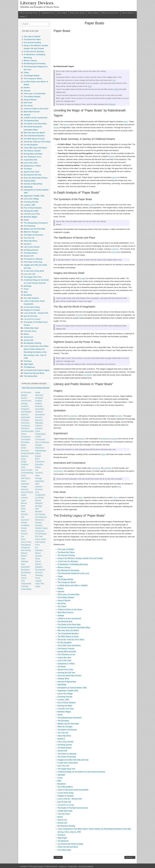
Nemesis (24, 514)
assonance (96, 468)
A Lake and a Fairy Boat (68, 763)
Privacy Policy (73, 866)
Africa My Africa (64, 736)
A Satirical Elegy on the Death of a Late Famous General (81, 772)
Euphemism (40, 462)
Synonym (39, 572)
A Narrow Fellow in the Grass (70, 609)
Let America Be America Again (70, 844)
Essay (23, 459)
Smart (60, 715)
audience (115, 249)
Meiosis (38, 500)
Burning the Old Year (66, 673)
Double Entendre (28, 453)
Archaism (39, 417)
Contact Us (63, 866)
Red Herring (26, 550)
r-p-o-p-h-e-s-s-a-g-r (66, 805)
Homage (38, 478)
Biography (39, 423)
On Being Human (65, 745)
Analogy (24, 403)
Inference (25, 489)
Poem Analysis (62, 13)
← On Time (58, 857)
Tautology (39, 575)
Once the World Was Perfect (69, 676)
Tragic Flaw (40, 584)
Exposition (39, 464)
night (90, 86)
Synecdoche (40, 570)
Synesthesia (26, 572)
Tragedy (38, 581)
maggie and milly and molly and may (73, 760)
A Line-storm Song (65, 793)
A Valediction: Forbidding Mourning (73, 564)
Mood (23, 509)
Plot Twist (39, 536)
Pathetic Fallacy (41, 528)
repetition (108, 468)
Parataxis (39, 525)
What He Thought (65, 727)
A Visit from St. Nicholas (68, 561)
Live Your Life (63, 766)
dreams (112, 104)
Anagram (39, 401)
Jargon (24, 495)
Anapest (38, 403)
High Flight (62, 838)
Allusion (24, 398)
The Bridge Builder (65, 579)
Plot (22, 536)
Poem (23, 539)
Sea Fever (62, 603)
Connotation (26, 439)
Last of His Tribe (64, 660)
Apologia (61, 775)
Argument (39, 420)
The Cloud (62, 606)
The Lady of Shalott (66, 549)
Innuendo (39, 489)
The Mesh (62, 667)
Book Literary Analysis (78, 13)
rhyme (116, 497)
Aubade (61, 615)
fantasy (112, 156)
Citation (22, 17)
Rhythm (24, 556)
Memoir (24, 503)
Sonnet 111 (62, 820)
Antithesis (39, 412)
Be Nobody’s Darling (66, 826)
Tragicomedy (26, 584)
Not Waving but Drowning (68, 570)
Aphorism (25, 415)
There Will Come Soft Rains (69, 645)
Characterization (27, 431)
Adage (38, 392)
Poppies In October (66, 796)
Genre (23, 476)
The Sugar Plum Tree (66, 769)
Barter (60, 817)
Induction (39, 487)
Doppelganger (41, 451)
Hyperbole (25, 484)
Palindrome (40, 520)
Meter (23, 506)
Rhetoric (24, 553)
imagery (83, 278)
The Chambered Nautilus (68, 633)
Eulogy (24, 462)
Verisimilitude (26, 589)
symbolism (73, 416)
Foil (37, 470)
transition (79, 315)
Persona (24, 534)
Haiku (37, 476)
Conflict (38, 437)
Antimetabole (26, 412)
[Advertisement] (94, 49)
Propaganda (26, 545)
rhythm (103, 454)
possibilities (88, 375)
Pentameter (40, 531)
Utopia (38, 586)
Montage (39, 506)
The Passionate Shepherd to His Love (73, 573)
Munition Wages (64, 712)
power (115, 177)
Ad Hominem (26, 392)
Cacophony (25, 426)
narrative (119, 416)
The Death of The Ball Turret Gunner (73, 808)
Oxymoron (25, 520)
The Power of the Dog (67, 757)
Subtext (38, 564)
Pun (37, 548)
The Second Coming (66, 555)
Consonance (40, 439)
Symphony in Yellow (66, 664)
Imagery (24, 487)
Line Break (39, 498)
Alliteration (39, 395)
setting (116, 89)
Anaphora (25, 406)
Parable (24, 523)
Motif (37, 509)
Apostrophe (26, 417)
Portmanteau (40, 542)
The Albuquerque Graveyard (69, 718)
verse (80, 497)
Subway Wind (63, 678)
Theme (24, 578)
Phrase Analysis (93, 13)
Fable (23, 467)
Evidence (25, 464)
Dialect (24, 445)
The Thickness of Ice (66, 654)
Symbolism (25, 570)
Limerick (24, 498)
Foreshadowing (27, 473)
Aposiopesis (40, 415)
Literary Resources (128, 13)
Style (23, 564)
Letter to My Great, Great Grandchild (73, 790)
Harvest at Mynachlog (67, 682)
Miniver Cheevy (64, 567)
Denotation (25, 442)
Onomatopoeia (41, 517)
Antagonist (25, 409)
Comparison (26, 437)
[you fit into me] (64, 802)
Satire (23, 559)
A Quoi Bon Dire (64, 658)
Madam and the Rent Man (68, 724)
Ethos (37, 459)
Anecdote (39, 406)
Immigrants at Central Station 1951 (72, 688)
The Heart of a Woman (67, 754)
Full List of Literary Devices (29, 13)
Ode (23, 517)
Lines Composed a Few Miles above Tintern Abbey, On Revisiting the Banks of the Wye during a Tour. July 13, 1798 (36, 352)
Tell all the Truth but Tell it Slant (71, 639)
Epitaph (38, 456)
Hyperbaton (40, 481)
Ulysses (61, 591)
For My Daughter (65, 642)
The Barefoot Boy (65, 621)
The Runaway (63, 721)
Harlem (61, 588)
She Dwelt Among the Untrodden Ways (74, 627)
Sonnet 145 (62, 751)
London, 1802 (63, 700)
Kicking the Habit (65, 706)
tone (119, 487)
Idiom (37, 484)
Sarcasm (39, 556)
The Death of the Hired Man (69, 624)
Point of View (26, 542)
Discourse (25, 451)
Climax (24, 434)
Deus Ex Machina (42, 442)
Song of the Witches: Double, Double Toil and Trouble (80, 558)
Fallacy (38, 467)
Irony (37, 492)
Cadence (39, 426)
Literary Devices (37, 3)
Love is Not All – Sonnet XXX (70, 799)
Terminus (61, 835)
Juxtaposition (40, 495)
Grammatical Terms (48, 13)
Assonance (25, 423)
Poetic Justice (41, 539)
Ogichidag (62, 685)
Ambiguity (39, 398)
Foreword (39, 473)
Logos (23, 500)
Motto (23, 512)
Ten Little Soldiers (65, 787)
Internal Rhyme (27, 492)
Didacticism (40, 448)
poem (126, 122)
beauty (56, 128)
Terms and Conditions (86, 866)
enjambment (80, 439)
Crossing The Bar (65, 697)
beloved (67, 125)
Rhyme (38, 553)
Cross (60, 778)
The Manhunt (63, 841)
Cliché (38, 431)
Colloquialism (40, 434)
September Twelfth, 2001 (68, 691)
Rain (59, 781)
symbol (92, 205)
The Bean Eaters (65, 748)
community (115, 252)
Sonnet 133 (62, 823)
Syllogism (39, 567)
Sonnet (38, 561)
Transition (25, 586)
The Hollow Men (64, 850)
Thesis (38, 578)
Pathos (24, 531)
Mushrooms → (130, 857)
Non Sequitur (40, 514)
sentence (106, 439)
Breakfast (62, 784)
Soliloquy (25, 561)
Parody (24, 528)
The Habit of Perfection (67, 730)
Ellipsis (38, 453)
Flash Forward (27, 470)
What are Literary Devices (110, 13)
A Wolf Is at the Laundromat (69, 618)
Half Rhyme (26, 478)
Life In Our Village (65, 694)
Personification (41, 534)
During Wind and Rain (67, 651)
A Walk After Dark (65, 811)
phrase (115, 439)
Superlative (25, 567)
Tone (23, 581)
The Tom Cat (63, 733)
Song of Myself (64, 600)
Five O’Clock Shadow (67, 703)
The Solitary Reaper (66, 597)
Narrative (39, 512)
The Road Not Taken (66, 552)
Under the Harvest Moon (68, 847)
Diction (24, 448)
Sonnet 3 (61, 739)
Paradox (38, 523)
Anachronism (26, 401)
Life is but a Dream (65, 742)
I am (114, 80)
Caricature (25, 428)
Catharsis (39, 428)
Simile (38, 559)
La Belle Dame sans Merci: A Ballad (73, 585)
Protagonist (25, 548)
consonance (58, 471)
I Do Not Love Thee (66, 709)
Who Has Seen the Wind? (68, 630)
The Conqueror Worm (67, 582)
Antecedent (40, 409)
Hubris (24, 481)
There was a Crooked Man (69, 594)
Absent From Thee (65, 669)
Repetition (39, 550)
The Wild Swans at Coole (68, 636)
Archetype (25, 420)
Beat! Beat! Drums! (66, 612)
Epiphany (25, 456)
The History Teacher (66, 649)
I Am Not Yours (64, 814)
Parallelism (25, 525)
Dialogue (39, 445)
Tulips (60, 576)
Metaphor (39, 503)
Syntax (24, 575)
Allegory (24, 395)
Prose (37, 545)
